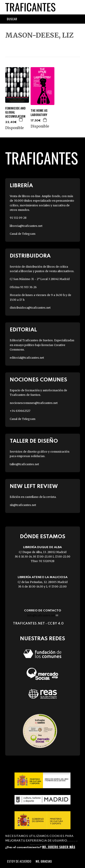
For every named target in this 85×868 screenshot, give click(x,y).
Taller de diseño (34, 441)
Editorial (23, 330)
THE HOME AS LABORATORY (39, 112)
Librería (21, 186)
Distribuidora (30, 256)
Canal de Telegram (23, 234)
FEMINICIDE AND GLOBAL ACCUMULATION (15, 112)
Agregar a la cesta (21, 119)
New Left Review (34, 486)
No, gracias (44, 861)
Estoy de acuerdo (19, 861)
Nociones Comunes (38, 380)
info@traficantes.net (42, 615)
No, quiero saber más (59, 847)
